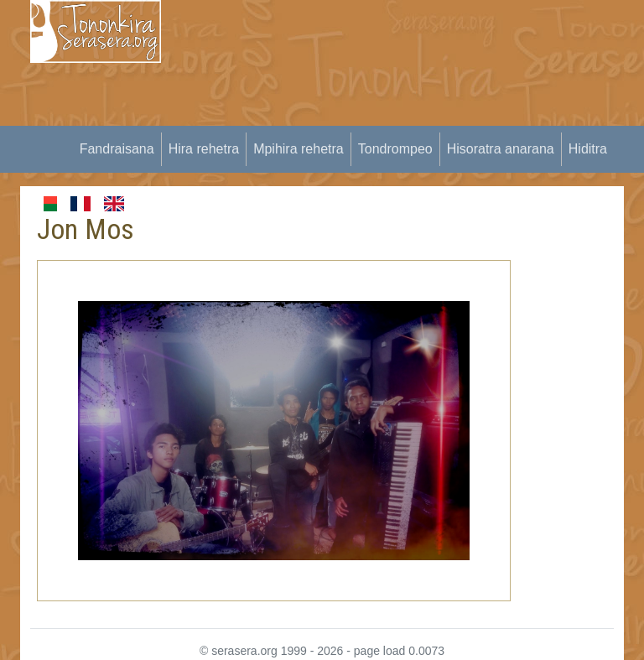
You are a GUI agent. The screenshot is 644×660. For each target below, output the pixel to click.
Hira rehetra (204, 149)
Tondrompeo (395, 149)
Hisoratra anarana (501, 149)
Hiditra (588, 149)
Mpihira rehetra (299, 149)
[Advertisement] (413, 117)
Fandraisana (117, 149)
